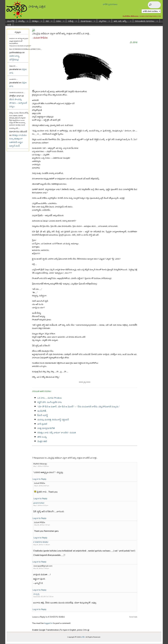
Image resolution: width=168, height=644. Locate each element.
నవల (59, 21)
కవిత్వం (36, 21)
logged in (48, 623)
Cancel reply (133, 617)
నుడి (9, 24)
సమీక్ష (71, 21)
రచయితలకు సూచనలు (145, 21)
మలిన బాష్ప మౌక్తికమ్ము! (14, 58)
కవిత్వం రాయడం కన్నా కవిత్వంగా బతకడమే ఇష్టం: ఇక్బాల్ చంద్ (18, 140)
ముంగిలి (11, 21)
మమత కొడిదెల (40, 38)
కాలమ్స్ (22, 21)
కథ (48, 21)
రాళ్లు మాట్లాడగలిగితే (46, 428)
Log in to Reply (39, 479)
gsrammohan (39, 503)
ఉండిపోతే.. (42, 411)
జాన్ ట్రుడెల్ (42, 424)
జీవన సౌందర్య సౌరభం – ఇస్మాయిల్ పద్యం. (18, 103)
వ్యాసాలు (103, 21)
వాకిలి (83, 637)
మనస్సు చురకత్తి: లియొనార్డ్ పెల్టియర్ (53, 419)
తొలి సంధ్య (42, 437)
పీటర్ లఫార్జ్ (43, 415)
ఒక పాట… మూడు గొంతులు (50, 398)
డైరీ (33, 30)
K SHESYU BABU (41, 542)
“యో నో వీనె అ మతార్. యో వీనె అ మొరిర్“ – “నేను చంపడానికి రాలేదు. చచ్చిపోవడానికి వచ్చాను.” (79, 406)
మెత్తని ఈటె (42, 441)
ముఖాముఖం (87, 21)
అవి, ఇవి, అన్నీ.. (122, 21)
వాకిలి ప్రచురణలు (110, 4)
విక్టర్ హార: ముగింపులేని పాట (50, 402)
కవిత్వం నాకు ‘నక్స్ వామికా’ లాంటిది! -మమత (57, 432)
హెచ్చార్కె (36, 594)
